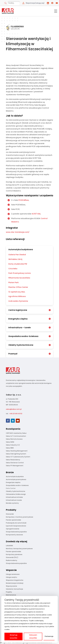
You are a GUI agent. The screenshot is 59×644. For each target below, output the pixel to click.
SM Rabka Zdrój (15, 259)
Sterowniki (10, 514)
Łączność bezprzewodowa (16, 526)
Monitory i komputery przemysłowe (19, 549)
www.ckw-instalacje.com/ (18, 232)
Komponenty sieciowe (14, 535)
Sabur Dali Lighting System (16, 454)
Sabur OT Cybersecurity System (18, 457)
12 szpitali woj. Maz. (17, 292)
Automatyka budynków (15, 477)
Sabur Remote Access (14, 439)
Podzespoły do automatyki (16, 523)
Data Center (11, 488)
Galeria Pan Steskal (17, 255)
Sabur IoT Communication (16, 436)
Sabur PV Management (15, 466)
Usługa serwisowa (13, 574)
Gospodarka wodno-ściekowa (17, 485)
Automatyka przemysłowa (16, 479)
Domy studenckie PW (18, 264)
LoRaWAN (9, 546)
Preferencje (49, 636)
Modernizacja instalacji (15, 583)
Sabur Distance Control (15, 463)
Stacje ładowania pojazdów (16, 532)
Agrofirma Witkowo (17, 296)
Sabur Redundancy (13, 460)
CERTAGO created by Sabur (16, 433)
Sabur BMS (10, 448)
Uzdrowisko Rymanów (18, 301)
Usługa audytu (11, 577)
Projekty (9, 592)
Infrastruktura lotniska (14, 497)
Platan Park (13, 282)
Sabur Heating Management (17, 451)
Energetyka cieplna (13, 482)
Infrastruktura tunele (14, 500)
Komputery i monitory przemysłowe (20, 517)
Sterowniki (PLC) (12, 557)
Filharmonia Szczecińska (19, 278)
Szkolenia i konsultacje (14, 589)
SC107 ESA (36, 214)
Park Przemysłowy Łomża (20, 273)
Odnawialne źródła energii (16, 494)
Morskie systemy (12, 503)
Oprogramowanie (13, 529)
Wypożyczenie (11, 586)
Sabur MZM (10, 442)
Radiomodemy (12, 560)
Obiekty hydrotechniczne (16, 491)
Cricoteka (13, 269)
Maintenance (11, 595)
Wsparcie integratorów (15, 580)
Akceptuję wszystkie (14, 636)
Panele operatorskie (13, 520)
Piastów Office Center (18, 287)
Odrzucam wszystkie (33, 636)
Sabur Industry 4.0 (13, 445)
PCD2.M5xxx (24, 200)
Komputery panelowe (14, 554)
